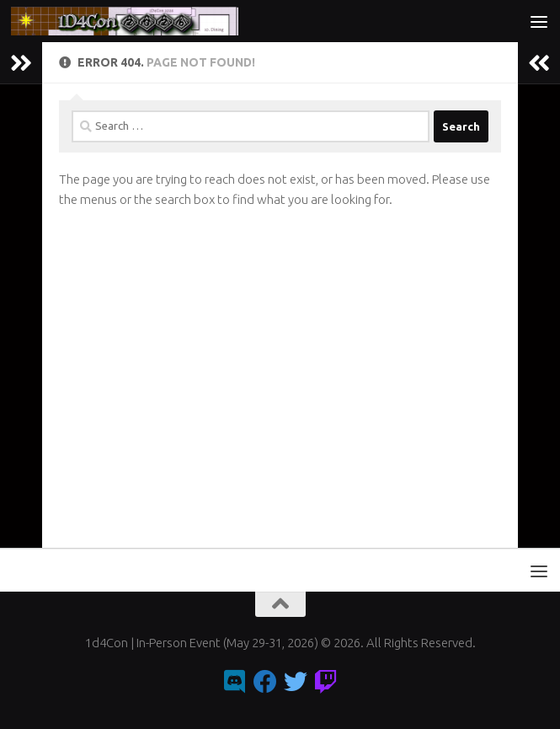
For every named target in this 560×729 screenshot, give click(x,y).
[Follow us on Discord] (235, 682)
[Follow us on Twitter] (296, 682)
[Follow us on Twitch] (326, 682)
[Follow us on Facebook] (265, 682)
